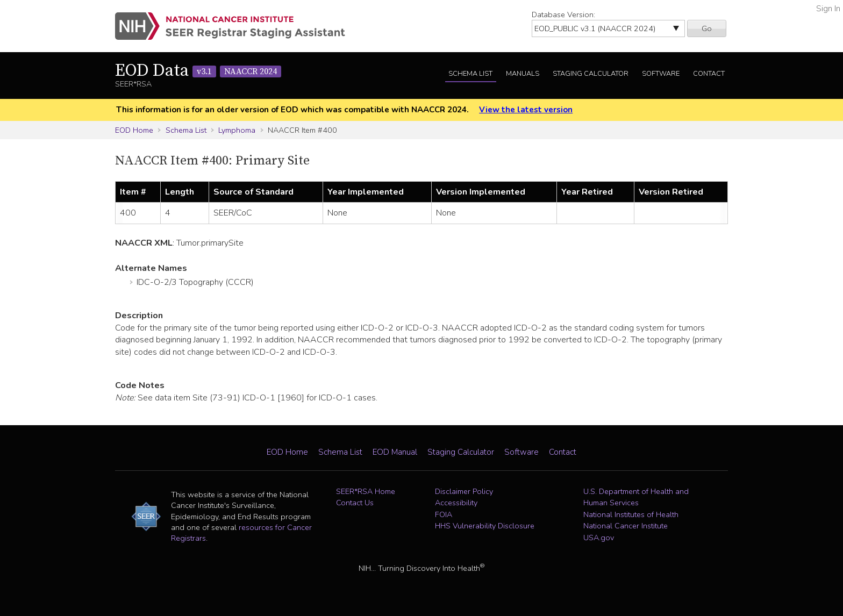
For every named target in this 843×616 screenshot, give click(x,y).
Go (707, 28)
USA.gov (599, 538)
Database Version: (563, 15)
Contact (709, 74)
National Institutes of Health (631, 514)
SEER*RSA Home (366, 491)
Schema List (470, 74)
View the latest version (526, 110)
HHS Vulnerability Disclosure (485, 526)
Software (661, 74)
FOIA (444, 514)
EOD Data (198, 71)
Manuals (523, 74)
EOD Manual (395, 452)
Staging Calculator (591, 74)
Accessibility (456, 503)
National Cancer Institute (626, 526)
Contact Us (355, 503)
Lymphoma (237, 130)
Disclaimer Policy (464, 491)
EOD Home (134, 130)
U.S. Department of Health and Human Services (636, 497)
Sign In (828, 9)
